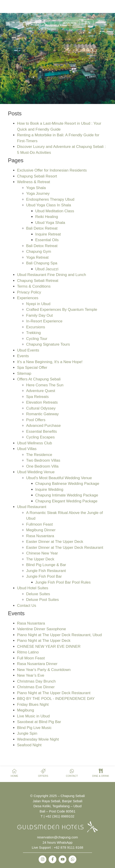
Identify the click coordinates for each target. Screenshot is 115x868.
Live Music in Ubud (33, 716)
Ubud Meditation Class (55, 211)
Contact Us (27, 606)
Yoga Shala (36, 188)
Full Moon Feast (31, 658)
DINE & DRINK (101, 776)
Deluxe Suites (38, 594)
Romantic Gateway (42, 414)
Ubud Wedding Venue (36, 472)
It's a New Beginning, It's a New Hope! (50, 362)
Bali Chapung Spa (42, 263)
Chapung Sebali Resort (37, 176)
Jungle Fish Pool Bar (44, 576)
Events (23, 356)
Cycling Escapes (40, 437)
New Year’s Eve (31, 675)
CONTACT (72, 776)
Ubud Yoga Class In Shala (49, 205)
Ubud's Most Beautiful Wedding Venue (59, 478)
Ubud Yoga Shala (50, 223)
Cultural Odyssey (41, 408)
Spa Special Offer (32, 368)
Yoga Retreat (37, 257)
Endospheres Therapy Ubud (50, 199)
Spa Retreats (37, 397)
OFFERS (43, 776)
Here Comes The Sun (45, 385)
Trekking (34, 333)
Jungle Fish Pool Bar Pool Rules (63, 582)
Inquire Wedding (49, 490)
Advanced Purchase (43, 426)
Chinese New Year (42, 553)
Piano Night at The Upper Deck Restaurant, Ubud (59, 635)
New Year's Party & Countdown (44, 670)
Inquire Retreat (48, 234)
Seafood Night (29, 745)
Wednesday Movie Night (38, 739)
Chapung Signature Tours (48, 344)
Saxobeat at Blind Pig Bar (39, 722)
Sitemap (24, 373)
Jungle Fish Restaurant (46, 571)
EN (88, 23)
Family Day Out (39, 315)
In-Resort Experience (44, 321)
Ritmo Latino (28, 652)
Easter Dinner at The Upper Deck (55, 542)
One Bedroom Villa (42, 466)
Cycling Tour (37, 339)
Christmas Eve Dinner (36, 687)
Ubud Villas (27, 449)
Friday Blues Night (33, 705)
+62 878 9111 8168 (69, 847)
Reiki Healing (47, 217)
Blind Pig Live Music (34, 728)
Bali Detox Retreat (42, 228)
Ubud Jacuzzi (47, 269)
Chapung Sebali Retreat (38, 281)
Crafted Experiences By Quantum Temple (62, 310)
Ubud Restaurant (32, 507)
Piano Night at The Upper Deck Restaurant (54, 693)
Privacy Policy (29, 292)
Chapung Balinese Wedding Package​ (67, 484)
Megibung (26, 710)
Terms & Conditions (34, 286)
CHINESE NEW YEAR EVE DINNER (49, 647)
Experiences (28, 298)
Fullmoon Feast (39, 524)
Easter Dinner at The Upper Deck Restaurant (65, 548)
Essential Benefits (41, 431)
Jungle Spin (27, 733)
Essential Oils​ (47, 240)
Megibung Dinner (41, 530)
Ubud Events (28, 350)
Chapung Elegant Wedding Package (66, 501)
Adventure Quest (41, 391)
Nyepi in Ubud (38, 304)
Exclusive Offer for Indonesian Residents (52, 170)
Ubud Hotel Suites (33, 588)
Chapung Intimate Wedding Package (67, 495)
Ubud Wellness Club (35, 443)
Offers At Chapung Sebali (39, 379)
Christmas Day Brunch (36, 681)
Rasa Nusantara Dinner (37, 664)
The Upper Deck (40, 559)
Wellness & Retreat (34, 182)
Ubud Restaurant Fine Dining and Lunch (51, 275)
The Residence (39, 455)
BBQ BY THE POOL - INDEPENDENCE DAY (56, 699)
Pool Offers (36, 420)
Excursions (36, 327)
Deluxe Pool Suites (42, 600)
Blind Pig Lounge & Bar (46, 565)
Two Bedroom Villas (43, 460)
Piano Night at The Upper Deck (44, 641)
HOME (14, 776)
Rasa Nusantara (40, 536)
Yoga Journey (38, 194)
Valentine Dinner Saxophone (41, 629)
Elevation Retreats (42, 402)
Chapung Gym (39, 252)
